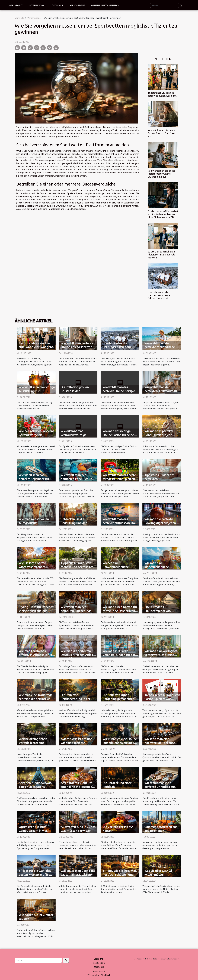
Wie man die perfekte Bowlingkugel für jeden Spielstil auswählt (160, 523)
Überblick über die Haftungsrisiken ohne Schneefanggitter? (160, 295)
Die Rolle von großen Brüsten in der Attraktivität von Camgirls (78, 391)
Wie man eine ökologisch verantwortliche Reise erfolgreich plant (161, 655)
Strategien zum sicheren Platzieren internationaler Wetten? (162, 255)
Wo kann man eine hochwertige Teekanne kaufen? (160, 743)
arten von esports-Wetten (30, 157)
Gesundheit (16, 5)
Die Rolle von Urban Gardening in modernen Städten (118, 699)
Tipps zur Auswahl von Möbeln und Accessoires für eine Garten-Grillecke (77, 567)
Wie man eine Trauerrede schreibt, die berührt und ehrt (36, 699)
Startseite (19, 18)
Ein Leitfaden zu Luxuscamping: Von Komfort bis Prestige (158, 611)
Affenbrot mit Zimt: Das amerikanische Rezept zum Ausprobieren (79, 787)
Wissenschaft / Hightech (105, 5)
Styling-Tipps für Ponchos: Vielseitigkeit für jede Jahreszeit (36, 611)
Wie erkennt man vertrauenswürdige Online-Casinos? (74, 435)
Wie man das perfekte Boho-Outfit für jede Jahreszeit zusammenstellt (162, 435)
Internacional (37, 5)
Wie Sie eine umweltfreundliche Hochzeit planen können (119, 567)
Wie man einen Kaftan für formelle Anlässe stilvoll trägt (120, 611)
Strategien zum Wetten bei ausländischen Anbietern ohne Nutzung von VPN (163, 214)
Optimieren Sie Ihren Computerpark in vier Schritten (33, 831)
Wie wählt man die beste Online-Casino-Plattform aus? (162, 133)
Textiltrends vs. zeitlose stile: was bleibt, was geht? (162, 94)
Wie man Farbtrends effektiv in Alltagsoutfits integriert (35, 655)
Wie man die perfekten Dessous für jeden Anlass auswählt (77, 655)
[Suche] (164, 5)
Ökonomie (58, 5)
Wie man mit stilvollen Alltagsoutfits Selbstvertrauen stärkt (34, 523)
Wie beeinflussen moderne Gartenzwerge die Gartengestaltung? (37, 435)
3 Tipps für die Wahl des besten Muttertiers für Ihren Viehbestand (35, 875)
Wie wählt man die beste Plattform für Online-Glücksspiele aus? (161, 174)
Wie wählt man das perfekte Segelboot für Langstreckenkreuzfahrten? (37, 479)
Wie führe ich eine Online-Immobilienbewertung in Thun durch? (120, 743)
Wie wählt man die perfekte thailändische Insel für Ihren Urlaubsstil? (162, 347)
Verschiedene (77, 5)
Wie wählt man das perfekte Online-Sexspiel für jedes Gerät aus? (119, 391)
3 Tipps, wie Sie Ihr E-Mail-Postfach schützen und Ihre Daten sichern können (120, 875)
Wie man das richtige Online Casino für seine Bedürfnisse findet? (118, 435)
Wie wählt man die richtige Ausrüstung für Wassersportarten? (37, 391)
